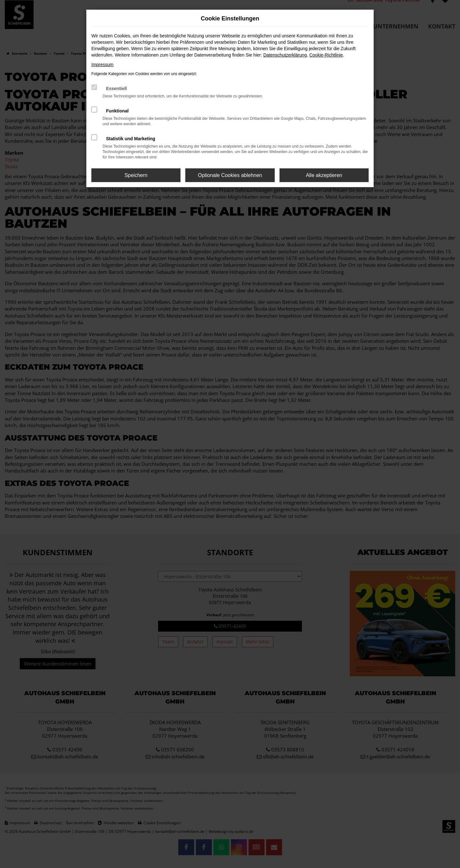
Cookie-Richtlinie (326, 55)
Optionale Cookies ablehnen (230, 175)
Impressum (102, 65)
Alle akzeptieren (324, 175)
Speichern (136, 175)
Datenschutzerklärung (285, 55)
